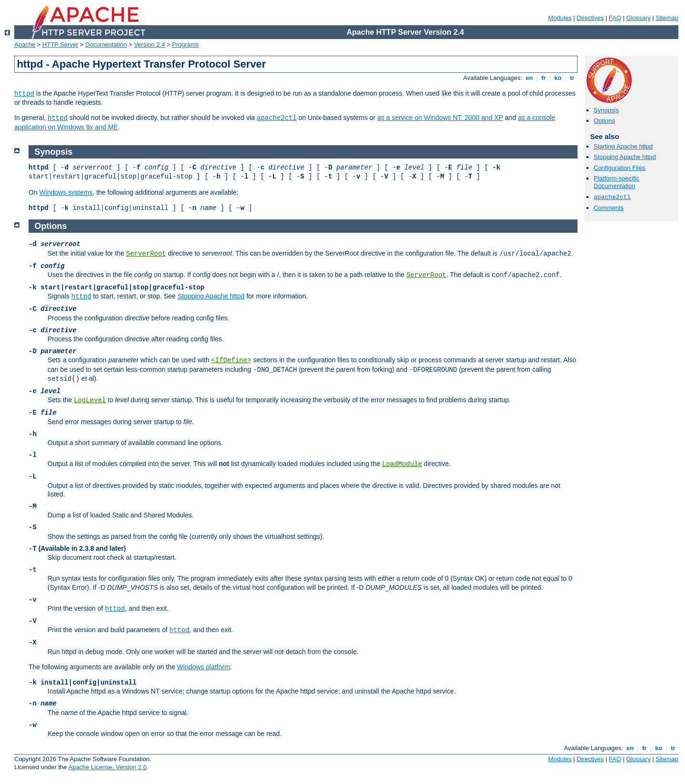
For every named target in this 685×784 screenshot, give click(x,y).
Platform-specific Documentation (616, 182)
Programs (186, 45)
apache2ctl (277, 118)
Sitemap (667, 18)
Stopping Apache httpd (625, 157)
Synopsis (606, 110)
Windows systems (66, 192)
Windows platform (203, 667)
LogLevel (90, 400)
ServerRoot (146, 254)
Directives (590, 18)
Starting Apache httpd (623, 146)
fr (543, 78)
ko (558, 78)
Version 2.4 (150, 45)
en (529, 78)
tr (572, 78)
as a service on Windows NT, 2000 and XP (440, 118)
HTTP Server (60, 45)
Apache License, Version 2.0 (107, 767)
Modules (560, 18)
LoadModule (402, 464)
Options (604, 121)
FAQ (615, 18)
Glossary (638, 18)
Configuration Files (619, 168)
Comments (609, 208)
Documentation (106, 45)
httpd (24, 94)
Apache (25, 45)
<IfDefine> (231, 360)
